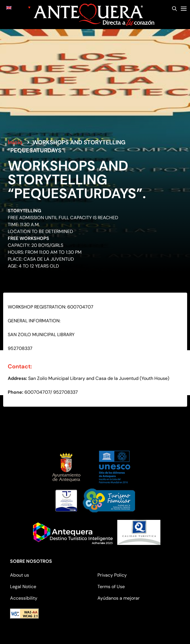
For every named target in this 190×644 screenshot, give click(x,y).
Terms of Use (111, 587)
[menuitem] (19, 7)
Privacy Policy (112, 575)
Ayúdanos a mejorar (119, 598)
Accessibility (24, 598)
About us (20, 575)
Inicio (15, 142)
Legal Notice (23, 587)
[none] (19, 7)
